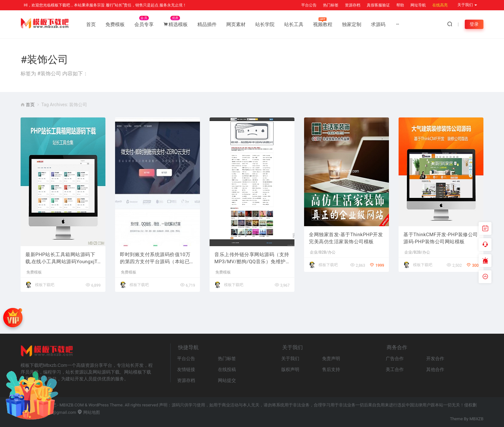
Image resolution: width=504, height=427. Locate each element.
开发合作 (435, 358)
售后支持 (331, 369)
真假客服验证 (378, 5)
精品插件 (207, 24)
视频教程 (323, 24)
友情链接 (186, 369)
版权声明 (290, 369)
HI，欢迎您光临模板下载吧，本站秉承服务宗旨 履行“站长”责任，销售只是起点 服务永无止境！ (105, 5)
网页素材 (236, 24)
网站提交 (227, 380)
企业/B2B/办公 (323, 252)
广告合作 (395, 358)
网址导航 (418, 5)
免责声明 (331, 358)
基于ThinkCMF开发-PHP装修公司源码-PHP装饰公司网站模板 (441, 238)
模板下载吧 (45, 285)
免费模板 (115, 24)
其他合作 (435, 369)
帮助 (400, 5)
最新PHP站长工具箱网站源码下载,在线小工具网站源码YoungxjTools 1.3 (63, 259)
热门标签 (331, 5)
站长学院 (265, 24)
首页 (91, 24)
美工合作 (395, 369)
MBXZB (477, 419)
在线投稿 (227, 369)
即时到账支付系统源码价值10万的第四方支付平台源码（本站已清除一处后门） (157, 259)
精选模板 (175, 24)
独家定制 (352, 24)
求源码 (378, 24)
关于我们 (290, 358)
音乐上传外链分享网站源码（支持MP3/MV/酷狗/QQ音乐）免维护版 (252, 259)
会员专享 (144, 24)
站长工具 (294, 24)
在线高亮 (440, 5)
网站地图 (89, 412)
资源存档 (353, 5)
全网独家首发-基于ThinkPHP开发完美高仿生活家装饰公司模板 (346, 238)
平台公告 (309, 5)
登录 (474, 24)
